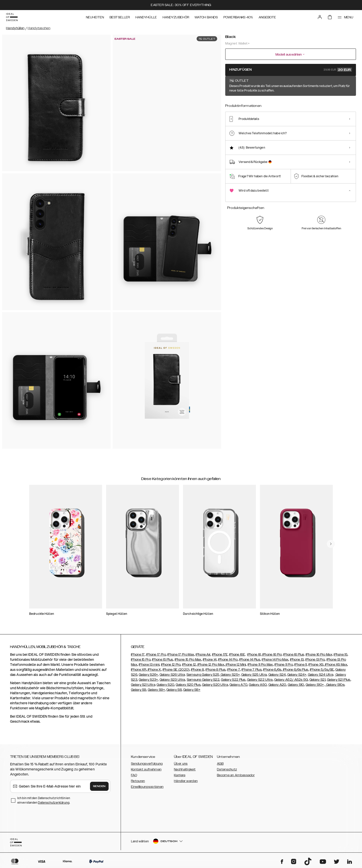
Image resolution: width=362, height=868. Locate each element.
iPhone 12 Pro (171, 665)
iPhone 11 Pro (284, 665)
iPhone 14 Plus (250, 660)
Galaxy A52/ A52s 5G (291, 680)
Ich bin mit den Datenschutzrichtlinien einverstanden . (44, 800)
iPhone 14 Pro (228, 660)
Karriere (180, 775)
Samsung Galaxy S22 (203, 680)
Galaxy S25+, (230, 675)
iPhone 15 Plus (163, 660)
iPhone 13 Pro (315, 660)
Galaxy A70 (238, 685)
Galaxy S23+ (148, 680)
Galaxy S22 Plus (233, 680)
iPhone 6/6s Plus (295, 670)
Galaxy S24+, (297, 675)
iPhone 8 (197, 670)
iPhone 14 (210, 660)
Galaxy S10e (335, 685)
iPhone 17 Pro (156, 655)
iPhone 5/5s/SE (322, 670)
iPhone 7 (233, 670)
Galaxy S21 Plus (339, 680)
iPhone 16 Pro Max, (319, 655)
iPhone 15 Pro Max (188, 660)
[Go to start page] (12, 17)
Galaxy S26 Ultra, (173, 675)
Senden (99, 786)
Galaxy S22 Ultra (260, 680)
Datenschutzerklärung (54, 802)
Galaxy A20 (277, 685)
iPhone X (154, 670)
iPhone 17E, (220, 655)
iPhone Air (203, 655)
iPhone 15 (341, 655)
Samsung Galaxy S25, (203, 675)
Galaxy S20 (165, 685)
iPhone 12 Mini (236, 665)
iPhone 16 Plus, (294, 655)
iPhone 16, (255, 655)
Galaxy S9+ (156, 690)
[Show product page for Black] (234, 106)
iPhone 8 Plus (215, 670)
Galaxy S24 (277, 675)
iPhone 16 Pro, (273, 655)
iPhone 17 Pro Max (181, 655)
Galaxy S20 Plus (188, 685)
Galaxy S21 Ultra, (143, 685)
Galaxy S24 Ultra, (321, 675)
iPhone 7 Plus (252, 670)
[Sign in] (320, 17)
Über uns (181, 764)
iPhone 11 (301, 665)
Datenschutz (227, 769)
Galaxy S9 (139, 690)
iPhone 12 (189, 665)
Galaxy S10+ (315, 685)
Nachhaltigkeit (185, 769)
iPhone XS (316, 665)
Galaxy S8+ (192, 690)
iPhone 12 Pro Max (210, 665)
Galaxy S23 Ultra (172, 680)
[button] (319, 842)
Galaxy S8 (174, 690)
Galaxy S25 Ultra (254, 675)
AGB (220, 764)
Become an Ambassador (236, 775)
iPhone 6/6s (272, 670)
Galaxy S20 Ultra (215, 685)
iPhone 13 (297, 660)
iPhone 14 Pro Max (275, 660)
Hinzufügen (291, 70)
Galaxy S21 (318, 680)
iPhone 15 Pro (141, 660)
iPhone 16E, (237, 655)
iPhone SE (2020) (176, 670)
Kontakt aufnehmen (146, 769)
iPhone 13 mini (149, 665)
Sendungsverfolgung (147, 764)
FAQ (134, 775)
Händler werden (186, 781)
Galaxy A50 (258, 685)
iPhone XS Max (336, 665)
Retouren (138, 781)
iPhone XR (139, 670)
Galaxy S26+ (148, 675)
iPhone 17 (138, 655)
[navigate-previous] (331, 544)
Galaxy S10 (296, 685)
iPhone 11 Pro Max (260, 665)
